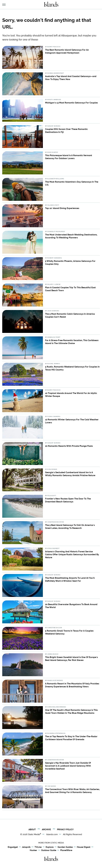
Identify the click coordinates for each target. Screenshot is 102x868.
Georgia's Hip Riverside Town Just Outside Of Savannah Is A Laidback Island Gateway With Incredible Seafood (68, 766)
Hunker (33, 850)
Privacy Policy (65, 829)
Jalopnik (26, 847)
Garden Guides (65, 847)
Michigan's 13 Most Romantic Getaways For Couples (71, 103)
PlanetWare (66, 850)
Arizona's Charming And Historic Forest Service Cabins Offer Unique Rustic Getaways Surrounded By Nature (72, 554)
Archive (46, 829)
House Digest (84, 847)
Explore (50, 847)
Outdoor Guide (49, 850)
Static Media (34, 834)
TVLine (38, 847)
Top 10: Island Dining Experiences (62, 208)
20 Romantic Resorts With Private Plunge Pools (69, 446)
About (32, 829)
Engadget (13, 847)
